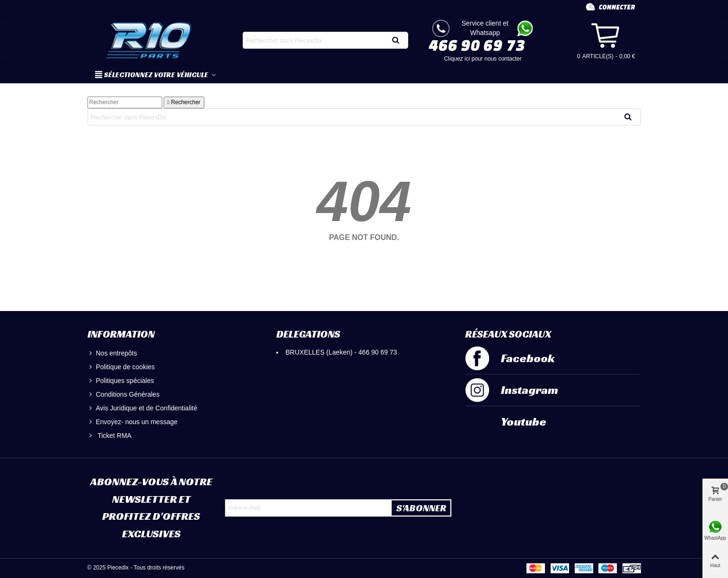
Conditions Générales (124, 395)
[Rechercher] (125, 102)
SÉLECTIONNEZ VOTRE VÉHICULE (152, 75)
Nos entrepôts (112, 353)
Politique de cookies (121, 367)
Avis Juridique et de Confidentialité (143, 408)
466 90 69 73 (477, 45)
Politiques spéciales (121, 381)
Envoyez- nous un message (133, 422)
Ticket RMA (110, 436)
